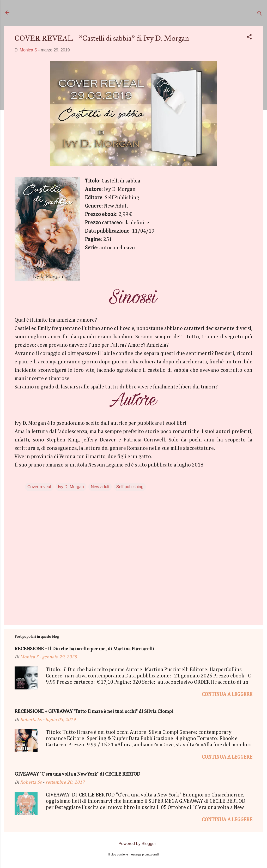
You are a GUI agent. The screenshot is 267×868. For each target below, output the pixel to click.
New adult (100, 487)
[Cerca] (260, 14)
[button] (249, 38)
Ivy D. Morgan (71, 487)
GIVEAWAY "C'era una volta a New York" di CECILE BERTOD (77, 774)
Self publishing (130, 487)
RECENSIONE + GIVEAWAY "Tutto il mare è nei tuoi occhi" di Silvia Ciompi (94, 712)
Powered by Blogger (134, 844)
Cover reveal (39, 487)
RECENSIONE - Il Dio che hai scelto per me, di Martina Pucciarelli (84, 649)
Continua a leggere (227, 694)
